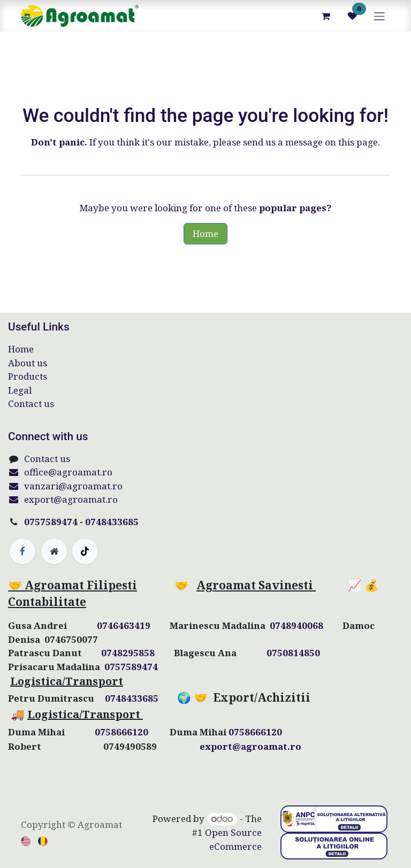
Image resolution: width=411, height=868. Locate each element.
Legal (20, 390)
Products (28, 376)
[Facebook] (22, 551)
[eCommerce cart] (326, 16)
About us (28, 363)
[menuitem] (26, 840)
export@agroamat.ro (63, 499)
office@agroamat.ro (60, 472)
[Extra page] (54, 551)
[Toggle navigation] (379, 16)
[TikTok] (85, 551)
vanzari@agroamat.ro (65, 486)
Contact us (31, 404)
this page (358, 142)
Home (205, 233)
